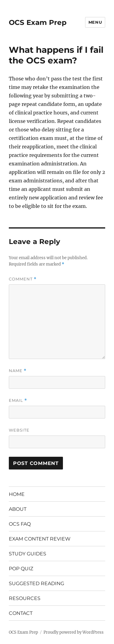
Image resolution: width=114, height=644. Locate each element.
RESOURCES (25, 598)
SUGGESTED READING (36, 583)
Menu (95, 22)
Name (18, 371)
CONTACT (21, 613)
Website (19, 430)
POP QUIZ (21, 569)
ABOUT (18, 509)
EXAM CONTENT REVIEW (40, 539)
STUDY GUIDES (28, 554)
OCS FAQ (20, 524)
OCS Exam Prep (38, 22)
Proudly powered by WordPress (74, 632)
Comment (23, 279)
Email (18, 400)
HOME (17, 494)
